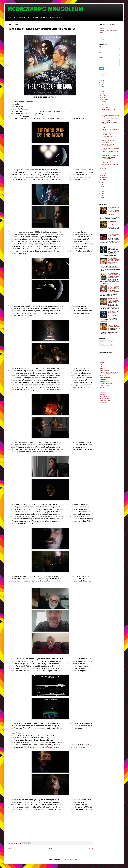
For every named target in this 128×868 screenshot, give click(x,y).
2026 (102, 76)
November (104, 95)
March (103, 175)
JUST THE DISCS (103, 376)
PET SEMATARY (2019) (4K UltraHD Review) (110, 155)
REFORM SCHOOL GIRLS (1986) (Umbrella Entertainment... (110, 120)
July (103, 104)
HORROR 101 (102, 369)
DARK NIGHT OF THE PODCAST (106, 357)
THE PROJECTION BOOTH (105, 399)
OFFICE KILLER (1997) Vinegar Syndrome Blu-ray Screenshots (114, 236)
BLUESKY (102, 38)
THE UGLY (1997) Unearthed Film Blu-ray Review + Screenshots (113, 313)
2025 (102, 78)
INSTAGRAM (102, 34)
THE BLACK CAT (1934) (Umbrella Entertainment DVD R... (108, 158)
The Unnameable (70, 747)
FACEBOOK (102, 29)
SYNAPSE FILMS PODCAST (105, 389)
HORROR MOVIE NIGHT (104, 371)
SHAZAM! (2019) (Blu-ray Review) (108, 140)
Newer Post (10, 849)
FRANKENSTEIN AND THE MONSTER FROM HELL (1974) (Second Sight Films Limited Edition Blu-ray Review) (114, 301)
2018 (102, 182)
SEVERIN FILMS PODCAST (105, 385)
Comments (103, 344)
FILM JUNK (102, 363)
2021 (101, 87)
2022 (102, 85)
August (104, 102)
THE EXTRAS (102, 395)
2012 (101, 196)
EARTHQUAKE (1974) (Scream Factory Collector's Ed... (109, 137)
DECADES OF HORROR (104, 359)
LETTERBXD (102, 40)
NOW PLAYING (103, 379)
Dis (88, 745)
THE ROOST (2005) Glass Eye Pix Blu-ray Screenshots (114, 248)
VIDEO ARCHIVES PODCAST (105, 401)
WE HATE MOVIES (104, 402)
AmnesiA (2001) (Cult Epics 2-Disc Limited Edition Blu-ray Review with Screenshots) (114, 275)
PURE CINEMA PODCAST (105, 381)
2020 (102, 89)
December (104, 93)
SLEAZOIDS (102, 387)
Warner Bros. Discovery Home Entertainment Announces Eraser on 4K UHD (114, 325)
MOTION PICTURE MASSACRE (106, 378)
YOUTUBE (102, 27)
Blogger (77, 860)
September (104, 100)
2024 (102, 80)
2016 (102, 187)
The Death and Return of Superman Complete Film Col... (109, 110)
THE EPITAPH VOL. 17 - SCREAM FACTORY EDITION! (111, 113)
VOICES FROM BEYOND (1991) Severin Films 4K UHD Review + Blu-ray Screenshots (114, 223)
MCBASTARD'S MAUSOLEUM (45, 9)
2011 (101, 198)
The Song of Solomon (43, 747)
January (104, 180)
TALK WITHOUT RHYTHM (105, 391)
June (103, 169)
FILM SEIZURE (103, 367)
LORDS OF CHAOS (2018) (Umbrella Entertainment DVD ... (108, 145)
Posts (102, 342)
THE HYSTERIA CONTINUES (105, 397)
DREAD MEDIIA (103, 361)
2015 (102, 189)
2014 (102, 191)
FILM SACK (102, 365)
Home (51, 849)
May (103, 171)
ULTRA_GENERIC (67, 860)
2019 (102, 91)
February (104, 177)
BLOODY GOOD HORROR (105, 355)
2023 (102, 82)
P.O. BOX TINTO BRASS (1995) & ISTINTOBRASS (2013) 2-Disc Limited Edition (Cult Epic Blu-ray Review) (114, 288)
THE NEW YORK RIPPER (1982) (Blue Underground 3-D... (108, 162)
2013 (102, 193)
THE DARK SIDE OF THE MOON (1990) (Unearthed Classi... (109, 134)
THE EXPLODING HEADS (105, 393)
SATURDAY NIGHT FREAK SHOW (106, 383)
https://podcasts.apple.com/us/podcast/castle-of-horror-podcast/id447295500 (110, 373)
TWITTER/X (102, 36)
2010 (102, 200)
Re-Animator (68, 237)
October (104, 97)
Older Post (90, 849)
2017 (101, 185)
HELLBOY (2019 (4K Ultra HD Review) (109, 142)
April (103, 173)
